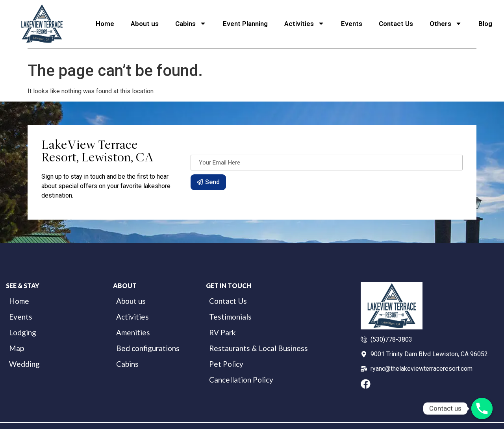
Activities (304, 23)
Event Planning (245, 24)
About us (145, 24)
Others (446, 23)
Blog (485, 24)
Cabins (191, 23)
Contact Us (396, 24)
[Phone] (482, 409)
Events (352, 24)
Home (105, 24)
